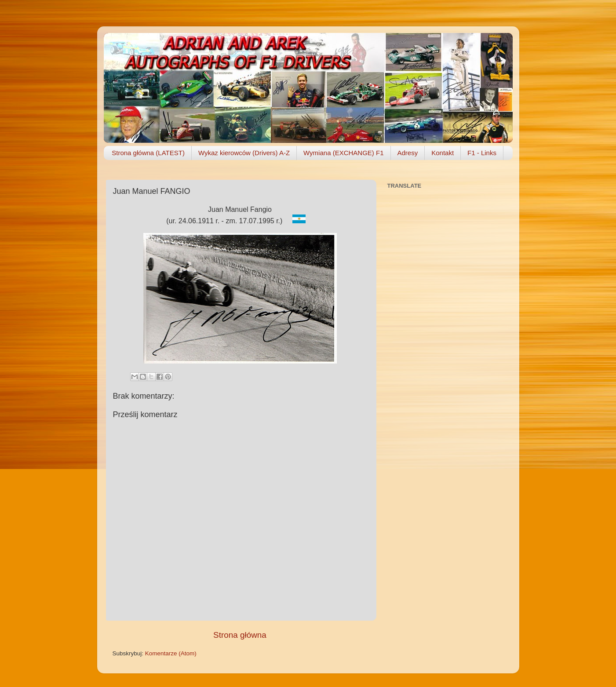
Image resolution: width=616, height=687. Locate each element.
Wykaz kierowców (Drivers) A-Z (244, 153)
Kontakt (443, 153)
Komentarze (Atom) (171, 653)
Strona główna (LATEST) (148, 153)
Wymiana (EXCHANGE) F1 (343, 153)
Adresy (408, 153)
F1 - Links (482, 153)
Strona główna (240, 635)
